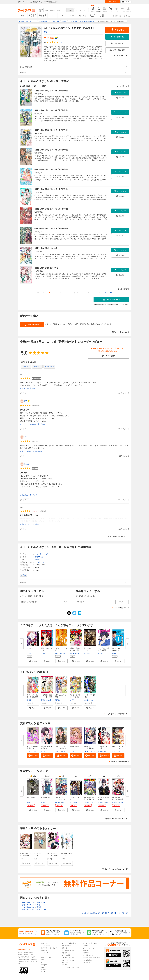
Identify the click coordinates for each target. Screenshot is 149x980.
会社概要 (86, 946)
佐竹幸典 (87, 653)
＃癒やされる (49, 367)
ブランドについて (89, 948)
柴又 (64, 802)
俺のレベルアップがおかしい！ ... (61, 799)
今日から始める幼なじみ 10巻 (46, 268)
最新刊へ (45, 86)
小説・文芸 (82, 16)
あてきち (93, 802)
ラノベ (72, 16)
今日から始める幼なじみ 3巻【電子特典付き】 (52, 130)
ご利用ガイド (128, 16)
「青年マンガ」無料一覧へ (120, 762)
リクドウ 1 (31, 648)
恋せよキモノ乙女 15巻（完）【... (75, 697)
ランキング (45, 953)
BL (52, 16)
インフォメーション (68, 960)
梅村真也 (109, 802)
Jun (25, 437)
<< (38, 293)
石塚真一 (115, 653)
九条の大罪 (31, 797)
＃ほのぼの (26, 367)
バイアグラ (45, 751)
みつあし (58, 802)
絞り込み (40, 10)
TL (62, 16)
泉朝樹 (43, 802)
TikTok (43, 967)
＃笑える (23, 451)
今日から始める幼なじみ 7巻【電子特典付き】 (52, 209)
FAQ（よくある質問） (69, 958)
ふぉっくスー (95, 700)
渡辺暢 (121, 802)
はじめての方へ (118, 16)
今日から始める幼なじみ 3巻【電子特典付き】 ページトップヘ (106, 913)
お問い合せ (65, 962)
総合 (23, 16)
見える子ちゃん (47, 797)
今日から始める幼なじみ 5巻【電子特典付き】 (52, 169)
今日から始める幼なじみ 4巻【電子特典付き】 (52, 150)
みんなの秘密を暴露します (32, 747)
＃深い (37, 524)
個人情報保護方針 (89, 955)
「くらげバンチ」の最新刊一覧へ (118, 714)
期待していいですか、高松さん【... (61, 748)
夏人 (26, 401)
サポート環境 (66, 955)
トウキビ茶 (102, 751)
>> (111, 293)
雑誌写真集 (102, 16)
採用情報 (86, 950)
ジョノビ (34, 751)
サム (64, 751)
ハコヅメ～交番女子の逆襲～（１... (103, 650)
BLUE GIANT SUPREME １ (117, 649)
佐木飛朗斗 (73, 653)
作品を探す (65, 948)
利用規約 (86, 953)
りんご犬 (87, 700)
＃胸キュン (37, 367)
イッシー (115, 751)
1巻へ (36, 86)
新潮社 (38, 559)
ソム (28, 751)
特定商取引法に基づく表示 (91, 958)
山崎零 (29, 700)
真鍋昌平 (30, 802)
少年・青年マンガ (32, 16)
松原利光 (30, 653)
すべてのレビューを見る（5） (119, 536)
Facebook (44, 972)
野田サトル (73, 802)
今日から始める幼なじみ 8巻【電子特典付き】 (52, 228)
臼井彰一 (44, 653)
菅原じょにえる (46, 700)
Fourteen (92, 751)
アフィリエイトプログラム (70, 967)
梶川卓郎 (66, 653)
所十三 (80, 653)
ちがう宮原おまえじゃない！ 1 (25, 855)
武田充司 (87, 802)
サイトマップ (87, 962)
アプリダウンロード (68, 950)
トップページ (46, 946)
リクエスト (65, 965)
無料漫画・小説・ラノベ (49, 948)
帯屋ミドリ (48, 32)
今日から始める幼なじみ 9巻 (46, 248)
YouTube (44, 970)
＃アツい (31, 524)
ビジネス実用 (92, 16)
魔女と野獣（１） (88, 649)
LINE (43, 960)
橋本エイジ (102, 802)
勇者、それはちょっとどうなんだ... (118, 748)
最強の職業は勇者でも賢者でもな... (89, 799)
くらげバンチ (40, 562)
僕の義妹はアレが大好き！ (47, 747)
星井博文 (115, 802)
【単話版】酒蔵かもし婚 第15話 (47, 697)
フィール (109, 751)
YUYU (86, 751)
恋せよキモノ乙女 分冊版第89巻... (32, 697)
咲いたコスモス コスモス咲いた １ (54, 856)
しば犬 (26, 464)
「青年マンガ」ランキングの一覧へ (117, 819)
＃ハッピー (24, 424)
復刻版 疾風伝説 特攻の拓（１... (75, 650)
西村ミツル (59, 653)
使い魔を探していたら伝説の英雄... (118, 799)
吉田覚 (57, 700)
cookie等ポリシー (88, 960)
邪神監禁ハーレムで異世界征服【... (89, 748)
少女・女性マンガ (42, 16)
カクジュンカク (75, 751)
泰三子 (100, 653)
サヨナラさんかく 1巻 (67, 855)
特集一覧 (44, 950)
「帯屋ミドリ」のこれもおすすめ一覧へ (115, 869)
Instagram (44, 965)
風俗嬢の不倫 (74, 746)
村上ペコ (122, 751)
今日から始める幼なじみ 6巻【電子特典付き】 (52, 189)
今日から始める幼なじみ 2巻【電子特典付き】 (52, 110)
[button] (33, 661)
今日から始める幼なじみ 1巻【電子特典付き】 (52, 91)
